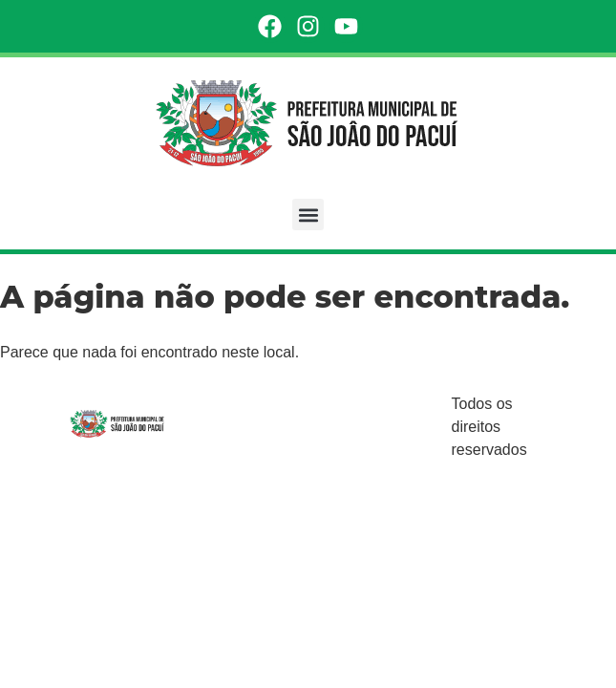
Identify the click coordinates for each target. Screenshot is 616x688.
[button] (308, 215)
